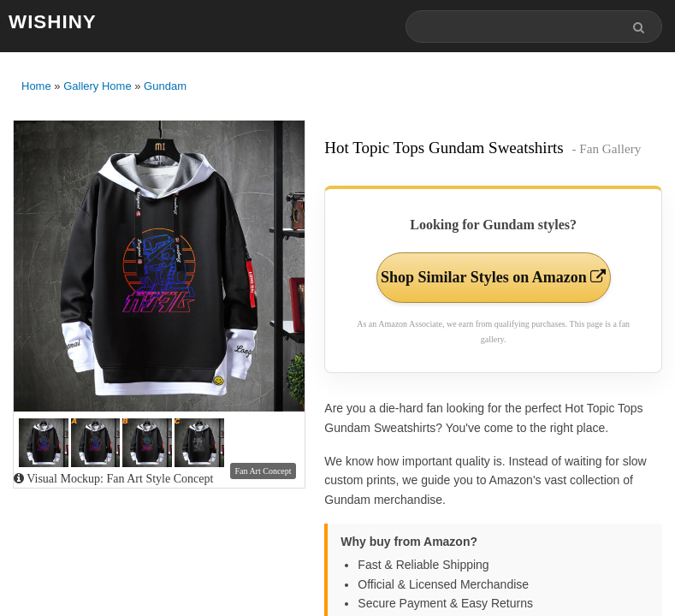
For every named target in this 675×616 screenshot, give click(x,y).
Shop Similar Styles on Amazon (493, 277)
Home (36, 86)
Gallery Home (97, 86)
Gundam (165, 86)
